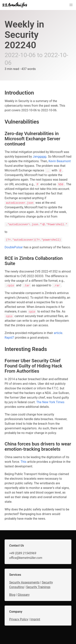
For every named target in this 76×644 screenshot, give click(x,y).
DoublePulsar (14, 247)
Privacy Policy (19, 619)
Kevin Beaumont (60, 161)
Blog (12, 595)
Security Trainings (38, 587)
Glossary (24, 595)
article (58, 333)
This (24, 462)
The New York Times (50, 402)
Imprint (35, 619)
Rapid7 (9, 338)
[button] (71, 5)
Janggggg (39, 157)
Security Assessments (24, 582)
